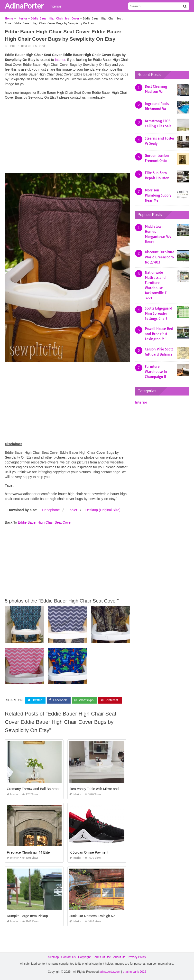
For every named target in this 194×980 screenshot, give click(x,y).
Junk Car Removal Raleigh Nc (92, 916)
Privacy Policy (137, 957)
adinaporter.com (110, 972)
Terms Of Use (102, 957)
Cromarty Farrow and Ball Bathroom (34, 789)
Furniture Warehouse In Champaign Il (156, 372)
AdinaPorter (24, 6)
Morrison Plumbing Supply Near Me (158, 195)
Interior (55, 6)
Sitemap (53, 957)
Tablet (72, 510)
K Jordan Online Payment (89, 852)
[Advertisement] (68, 138)
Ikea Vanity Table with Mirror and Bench (99, 789)
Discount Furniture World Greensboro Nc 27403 (160, 257)
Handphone (51, 510)
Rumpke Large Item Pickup (27, 916)
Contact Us (68, 957)
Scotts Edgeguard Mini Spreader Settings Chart (158, 313)
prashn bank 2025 (135, 972)
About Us (119, 957)
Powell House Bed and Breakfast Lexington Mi (159, 334)
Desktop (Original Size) (103, 510)
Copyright (84, 957)
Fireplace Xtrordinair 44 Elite (28, 852)
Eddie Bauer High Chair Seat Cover (45, 522)
